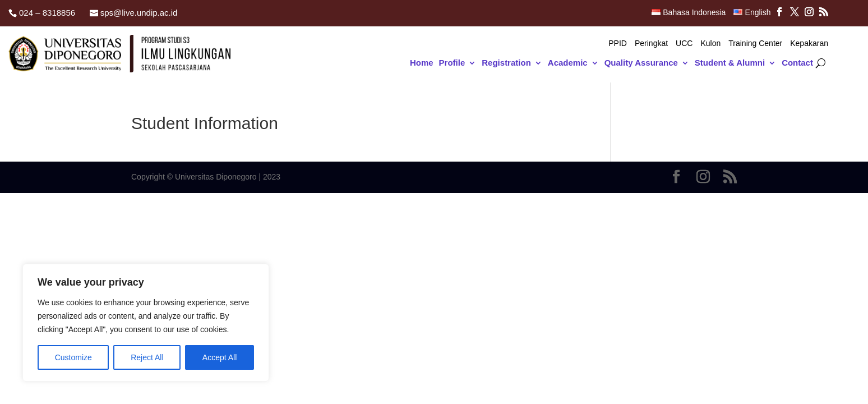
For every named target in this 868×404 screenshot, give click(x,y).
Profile (452, 63)
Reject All (147, 357)
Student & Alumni (730, 63)
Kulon (710, 43)
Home (422, 63)
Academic (568, 63)
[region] (146, 323)
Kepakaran (809, 43)
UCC (684, 43)
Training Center (755, 43)
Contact (797, 63)
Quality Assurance (641, 63)
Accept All (220, 357)
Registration (506, 63)
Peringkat (651, 43)
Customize (73, 357)
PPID (618, 43)
